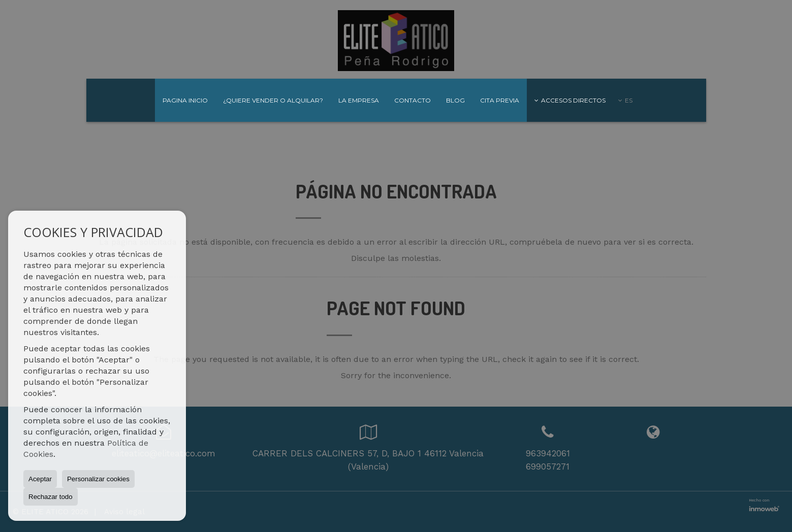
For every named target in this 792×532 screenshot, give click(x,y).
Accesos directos (570, 100)
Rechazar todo (51, 497)
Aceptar (40, 479)
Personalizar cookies (98, 479)
